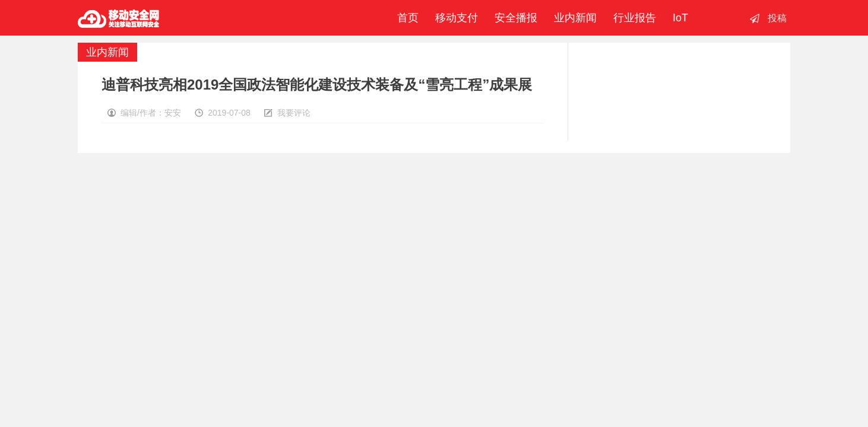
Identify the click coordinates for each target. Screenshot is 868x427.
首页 (405, 18)
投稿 (777, 18)
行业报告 (635, 18)
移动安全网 (119, 18)
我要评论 (294, 113)
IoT (680, 18)
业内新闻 (575, 18)
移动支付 (457, 18)
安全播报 (516, 18)
